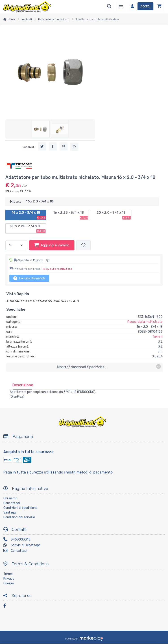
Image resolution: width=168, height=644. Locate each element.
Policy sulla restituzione (57, 269)
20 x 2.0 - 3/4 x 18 (114, 215)
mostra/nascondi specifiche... (109, 367)
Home (12, 19)
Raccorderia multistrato (54, 19)
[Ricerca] (109, 7)
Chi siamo (10, 498)
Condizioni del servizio (19, 517)
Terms (8, 574)
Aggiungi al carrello (52, 245)
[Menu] (121, 7)
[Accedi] (140, 7)
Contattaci (12, 503)
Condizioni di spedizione (20, 508)
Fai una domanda (29, 278)
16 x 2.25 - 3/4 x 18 (71, 215)
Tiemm (157, 337)
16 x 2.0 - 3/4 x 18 (29, 215)
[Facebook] (7, 606)
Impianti (27, 19)
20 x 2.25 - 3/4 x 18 (28, 229)
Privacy (9, 579)
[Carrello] (159, 7)
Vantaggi (10, 513)
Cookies (9, 583)
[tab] (23, 385)
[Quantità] (16, 245)
